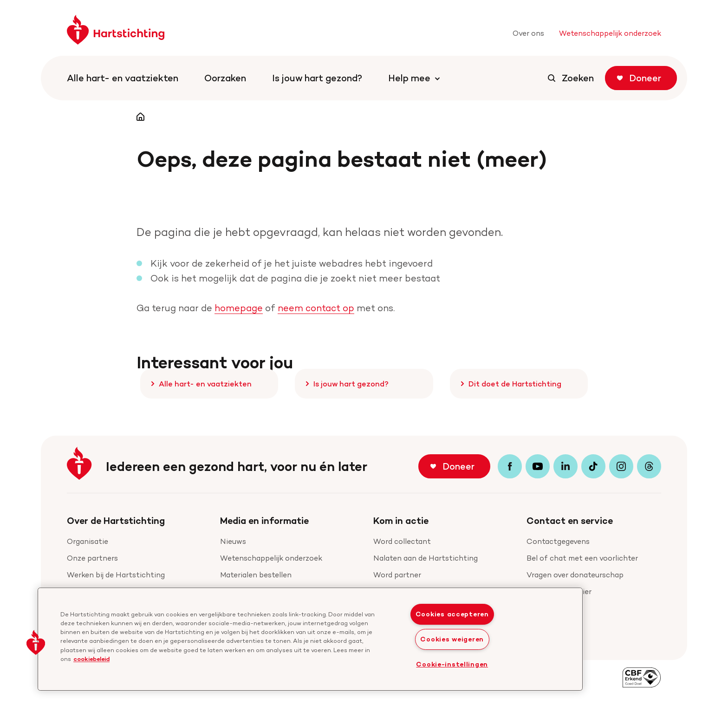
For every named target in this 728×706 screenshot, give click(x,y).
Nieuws (233, 541)
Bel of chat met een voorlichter (582, 558)
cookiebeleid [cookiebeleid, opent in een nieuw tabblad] (91, 659)
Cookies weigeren (452, 639)
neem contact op (316, 308)
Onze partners (92, 558)
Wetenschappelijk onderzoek (271, 558)
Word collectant (402, 541)
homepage (239, 308)
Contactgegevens (558, 541)
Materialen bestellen (256, 575)
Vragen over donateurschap (575, 575)
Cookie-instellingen (452, 664)
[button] (36, 642)
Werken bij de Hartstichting (116, 575)
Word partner (397, 575)
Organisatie (88, 541)
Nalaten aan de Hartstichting (426, 558)
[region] (310, 639)
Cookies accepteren (452, 614)
